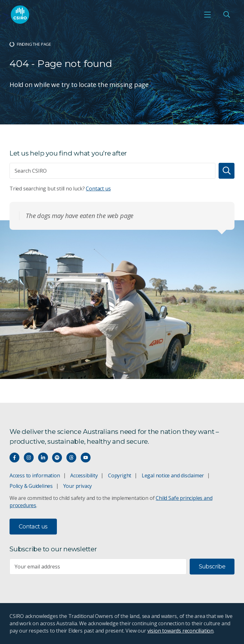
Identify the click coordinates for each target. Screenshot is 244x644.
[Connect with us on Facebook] (14, 458)
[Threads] (71, 458)
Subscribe (212, 567)
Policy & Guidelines (31, 486)
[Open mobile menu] (207, 15)
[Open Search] (227, 15)
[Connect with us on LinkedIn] (43, 458)
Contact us (98, 189)
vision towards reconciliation (181, 631)
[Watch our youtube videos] (86, 458)
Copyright (120, 475)
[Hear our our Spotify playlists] (57, 458)
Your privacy (78, 486)
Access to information (35, 475)
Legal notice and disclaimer (173, 475)
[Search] (227, 171)
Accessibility (84, 475)
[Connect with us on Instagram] (29, 458)
